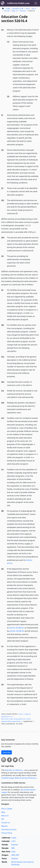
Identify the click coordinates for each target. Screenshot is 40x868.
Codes (8, 9)
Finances (23, 11)
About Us (5, 816)
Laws (13, 852)
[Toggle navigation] (36, 3)
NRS (13, 848)
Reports (4, 826)
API (3, 819)
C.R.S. (14, 841)
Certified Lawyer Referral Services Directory (19, 778)
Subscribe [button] (7, 752)
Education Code (18, 9)
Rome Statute (17, 862)
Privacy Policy (7, 833)
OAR (13, 855)
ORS (17, 855)
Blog (3, 812)
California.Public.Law (18, 3)
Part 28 (7, 11)
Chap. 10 (15, 11)
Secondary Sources (9, 829)
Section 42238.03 (17, 631)
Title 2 (28, 9)
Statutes (15, 845)
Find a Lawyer (7, 809)
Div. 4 (34, 9)
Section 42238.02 (16, 628)
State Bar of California (13, 770)
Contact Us (6, 823)
